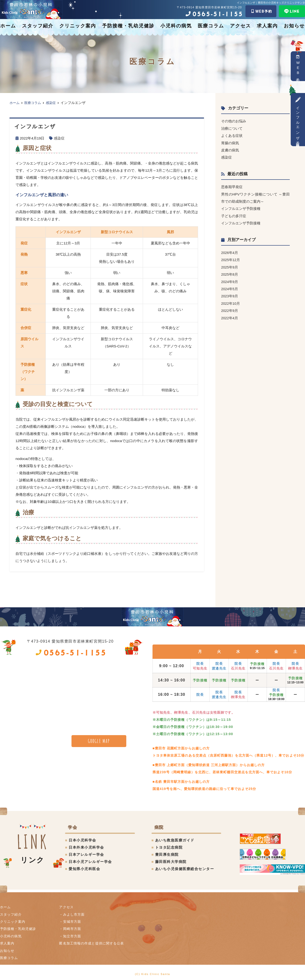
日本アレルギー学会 (86, 854)
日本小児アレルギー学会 (90, 862)
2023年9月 (230, 294)
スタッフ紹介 (38, 26)
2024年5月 (230, 287)
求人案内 (267, 26)
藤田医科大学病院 (171, 862)
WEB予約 (298, 66)
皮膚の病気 (230, 150)
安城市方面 (73, 921)
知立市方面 (73, 936)
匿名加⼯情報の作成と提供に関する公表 (94, 943)
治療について (232, 128)
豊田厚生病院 (167, 854)
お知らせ (294, 26)
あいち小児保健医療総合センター (185, 869)
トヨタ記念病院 (169, 847)
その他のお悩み (234, 121)
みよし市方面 (75, 914)
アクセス (240, 26)
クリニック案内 (78, 26)
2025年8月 (230, 273)
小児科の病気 (176, 26)
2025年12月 (231, 259)
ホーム (8, 26)
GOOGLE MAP (99, 741)
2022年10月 (231, 302)
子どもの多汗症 (234, 215)
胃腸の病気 (230, 142)
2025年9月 (230, 266)
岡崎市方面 (73, 928)
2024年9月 (230, 280)
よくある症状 (232, 135)
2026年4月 (230, 251)
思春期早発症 (232, 186)
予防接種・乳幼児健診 (128, 26)
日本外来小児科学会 (86, 847)
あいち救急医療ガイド (175, 840)
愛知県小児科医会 (84, 869)
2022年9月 (230, 309)
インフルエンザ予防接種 (298, 120)
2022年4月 (230, 316)
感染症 (59, 138)
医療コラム (211, 26)
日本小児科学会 (82, 840)
